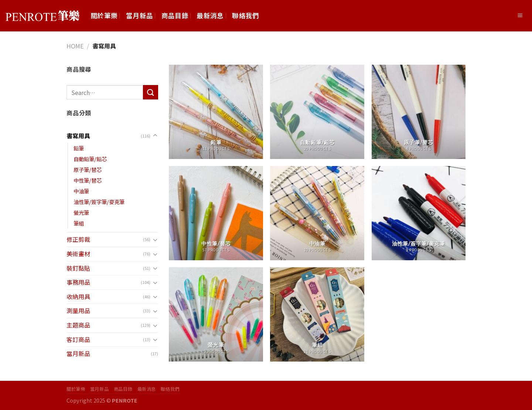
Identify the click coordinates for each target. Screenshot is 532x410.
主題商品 (78, 325)
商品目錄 (175, 15)
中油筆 (81, 191)
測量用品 (78, 311)
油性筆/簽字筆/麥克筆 (99, 202)
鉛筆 (79, 148)
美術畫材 (78, 254)
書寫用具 (78, 136)
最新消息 (210, 15)
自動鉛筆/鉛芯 (90, 159)
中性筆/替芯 (88, 180)
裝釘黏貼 (78, 268)
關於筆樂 (104, 15)
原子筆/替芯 (88, 170)
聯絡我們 (245, 15)
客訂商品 (78, 339)
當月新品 (139, 15)
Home (75, 46)
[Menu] (520, 16)
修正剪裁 (78, 239)
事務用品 (78, 282)
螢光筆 (81, 212)
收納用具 (78, 297)
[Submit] (150, 92)
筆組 (79, 223)
